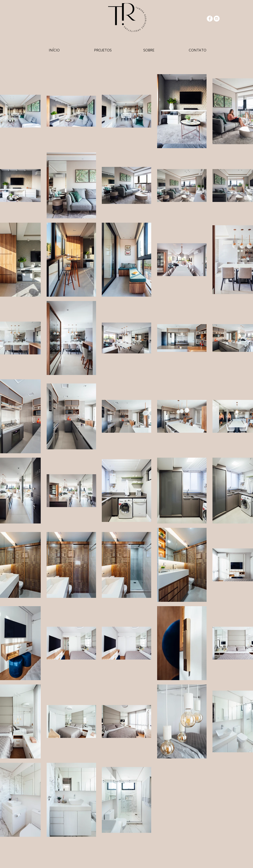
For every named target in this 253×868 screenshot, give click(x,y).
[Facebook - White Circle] (210, 19)
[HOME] (54, 50)
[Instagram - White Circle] (217, 19)
